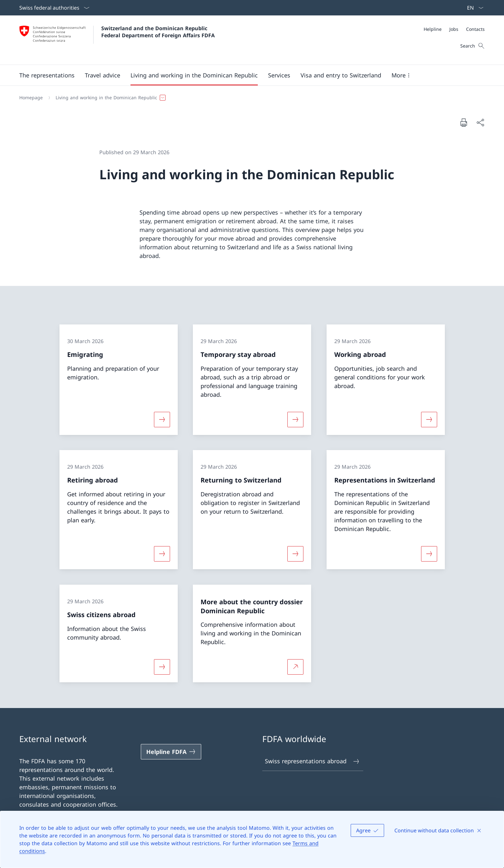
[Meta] (454, 29)
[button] (47, 75)
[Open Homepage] (117, 40)
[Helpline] (433, 29)
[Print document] (464, 122)
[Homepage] (31, 98)
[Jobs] (454, 29)
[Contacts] (475, 29)
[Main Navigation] (247, 75)
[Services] (279, 75)
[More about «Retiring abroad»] (162, 554)
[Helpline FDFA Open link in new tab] (171, 752)
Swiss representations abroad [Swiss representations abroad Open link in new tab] (312, 761)
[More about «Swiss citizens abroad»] (162, 667)
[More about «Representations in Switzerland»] (429, 554)
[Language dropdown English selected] (473, 8)
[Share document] (480, 123)
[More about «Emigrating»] (162, 419)
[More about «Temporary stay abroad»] (295, 419)
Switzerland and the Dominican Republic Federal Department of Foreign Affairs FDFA (158, 32)
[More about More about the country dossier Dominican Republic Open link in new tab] (295, 667)
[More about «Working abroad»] (429, 419)
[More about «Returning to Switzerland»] (295, 554)
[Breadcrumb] (249, 98)
